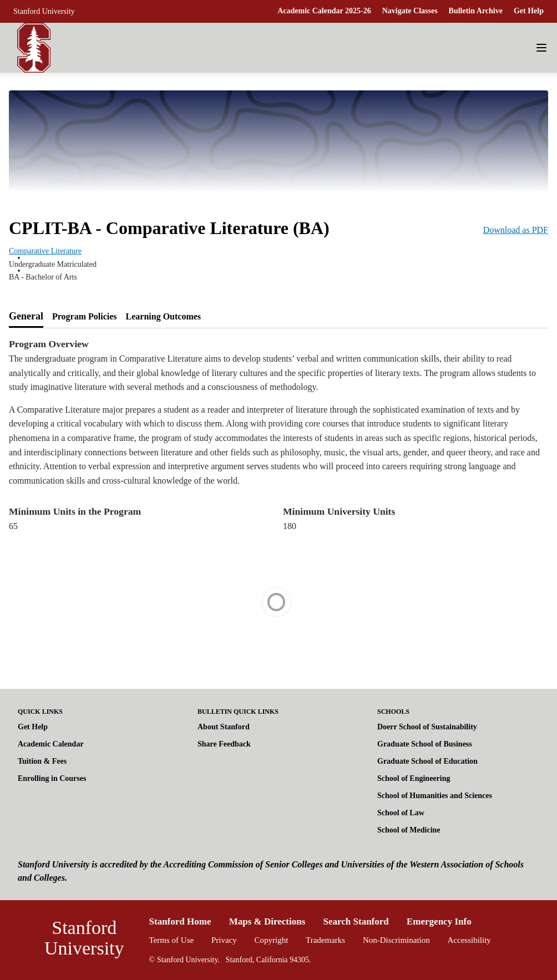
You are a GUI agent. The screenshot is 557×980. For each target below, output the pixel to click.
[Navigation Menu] (541, 48)
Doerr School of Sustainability (427, 727)
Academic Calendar (51, 744)
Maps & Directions (267, 921)
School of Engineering (414, 778)
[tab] (26, 317)
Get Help (529, 11)
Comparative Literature (45, 251)
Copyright (271, 940)
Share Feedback (224, 744)
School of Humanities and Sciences (435, 796)
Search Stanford (356, 921)
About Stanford (224, 727)
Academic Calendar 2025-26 (324, 11)
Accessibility (469, 940)
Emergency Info (439, 921)
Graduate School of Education (427, 761)
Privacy (224, 940)
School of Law (401, 813)
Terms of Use (172, 940)
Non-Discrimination (396, 940)
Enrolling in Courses (52, 778)
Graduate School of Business (425, 744)
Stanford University (44, 11)
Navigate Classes (410, 11)
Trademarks (325, 940)
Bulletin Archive (476, 11)
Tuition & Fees (42, 761)
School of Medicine (409, 830)
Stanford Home (180, 921)
